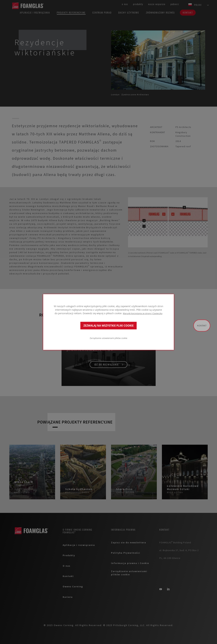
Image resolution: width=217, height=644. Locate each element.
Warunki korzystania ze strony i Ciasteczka (143, 313)
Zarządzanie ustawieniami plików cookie (108, 338)
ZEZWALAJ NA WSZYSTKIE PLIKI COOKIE (108, 325)
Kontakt (202, 326)
